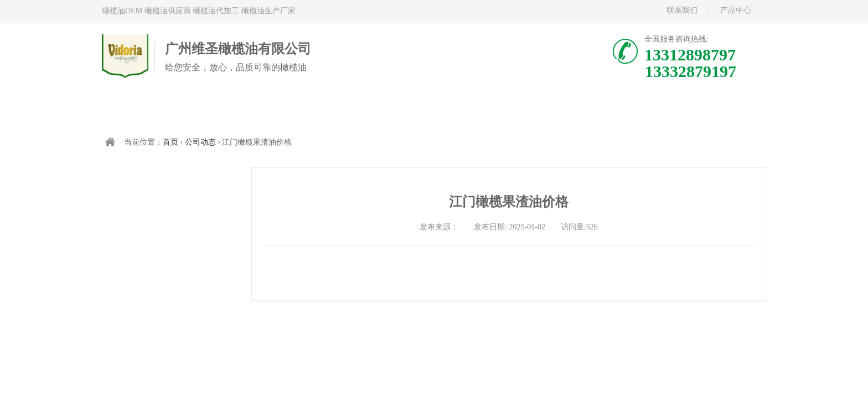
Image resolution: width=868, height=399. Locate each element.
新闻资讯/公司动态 (601, 109)
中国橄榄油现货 (379, 109)
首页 (158, 109)
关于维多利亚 (490, 109)
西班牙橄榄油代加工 (268, 109)
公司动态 (200, 142)
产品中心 (736, 10)
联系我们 (682, 10)
